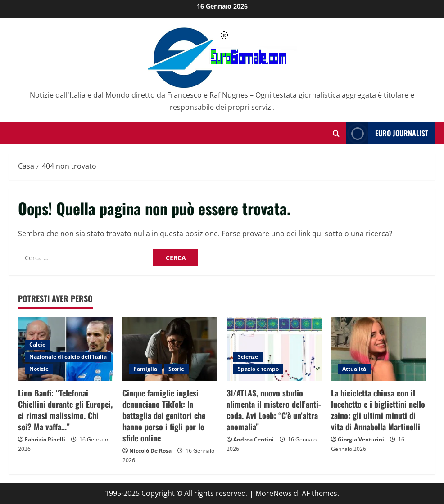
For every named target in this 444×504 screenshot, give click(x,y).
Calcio (37, 344)
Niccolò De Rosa (150, 451)
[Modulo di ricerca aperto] (336, 133)
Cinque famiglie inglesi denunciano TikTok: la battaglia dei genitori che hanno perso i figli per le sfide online (164, 416)
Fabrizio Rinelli (45, 439)
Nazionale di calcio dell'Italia (68, 357)
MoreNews (274, 493)
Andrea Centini (254, 439)
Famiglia (145, 369)
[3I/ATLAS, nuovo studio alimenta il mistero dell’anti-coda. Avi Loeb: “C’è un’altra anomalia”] (274, 349)
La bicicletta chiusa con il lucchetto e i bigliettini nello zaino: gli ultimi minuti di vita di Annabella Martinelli (378, 410)
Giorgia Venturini (361, 439)
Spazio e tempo (258, 369)
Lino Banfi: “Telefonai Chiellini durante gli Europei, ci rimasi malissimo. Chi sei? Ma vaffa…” (65, 410)
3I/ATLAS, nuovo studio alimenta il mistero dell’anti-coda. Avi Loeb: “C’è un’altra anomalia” (274, 410)
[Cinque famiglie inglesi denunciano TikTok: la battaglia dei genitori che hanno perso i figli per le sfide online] (170, 349)
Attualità (354, 369)
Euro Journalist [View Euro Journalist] (387, 133)
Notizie (39, 369)
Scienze (248, 357)
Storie (176, 369)
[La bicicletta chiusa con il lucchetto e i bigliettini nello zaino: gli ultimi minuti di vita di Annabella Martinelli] (379, 349)
